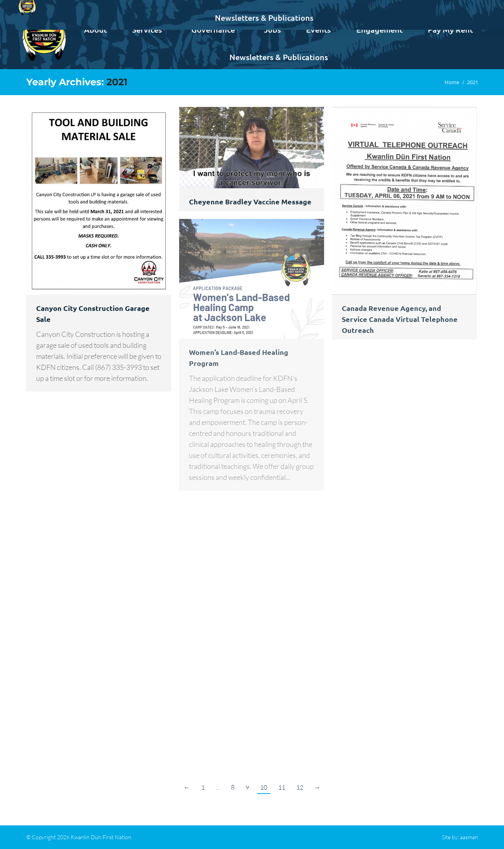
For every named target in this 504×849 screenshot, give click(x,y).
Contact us (459, 7)
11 (282, 787)
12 (300, 787)
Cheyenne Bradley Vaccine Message (250, 201)
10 (264, 787)
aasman (469, 837)
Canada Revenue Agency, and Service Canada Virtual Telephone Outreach (400, 319)
